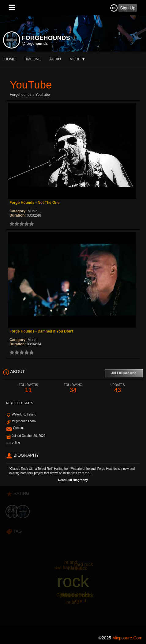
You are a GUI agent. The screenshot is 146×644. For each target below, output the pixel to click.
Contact (18, 428)
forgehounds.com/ (24, 421)
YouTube (43, 95)
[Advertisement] (73, 558)
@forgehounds (35, 44)
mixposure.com (127, 638)
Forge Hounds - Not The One (34, 203)
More (77, 59)
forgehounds (21, 95)
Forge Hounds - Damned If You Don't (41, 331)
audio (55, 59)
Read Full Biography (73, 480)
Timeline (32, 59)
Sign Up (128, 8)
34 (73, 388)
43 (118, 388)
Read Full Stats (20, 403)
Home (10, 59)
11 (28, 388)
